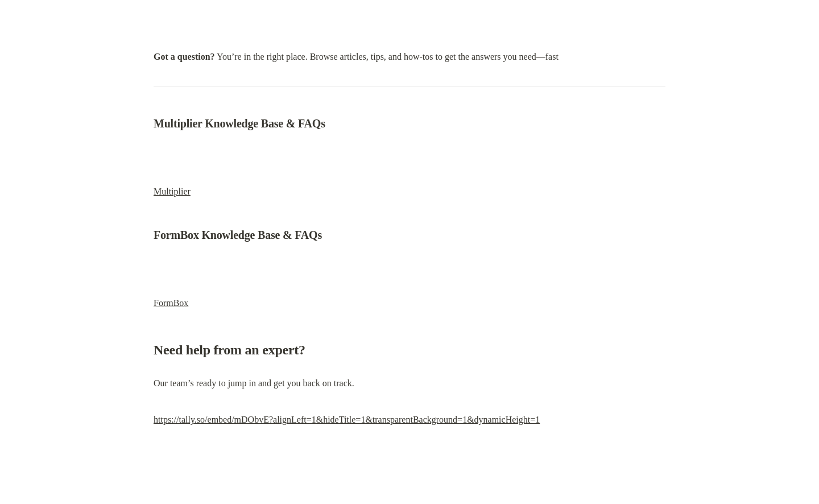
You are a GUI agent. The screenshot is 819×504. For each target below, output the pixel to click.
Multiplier (172, 191)
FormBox (171, 303)
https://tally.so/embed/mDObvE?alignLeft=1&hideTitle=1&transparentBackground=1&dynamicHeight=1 (347, 420)
